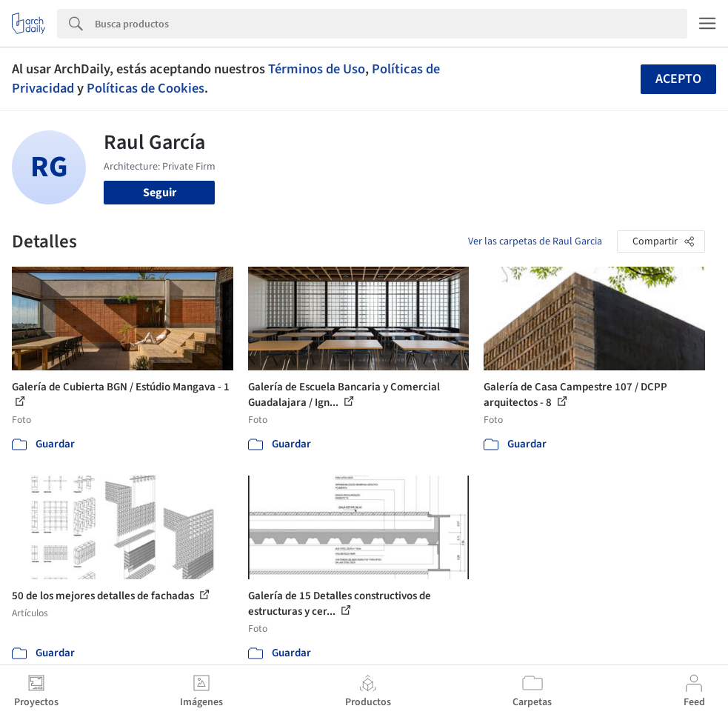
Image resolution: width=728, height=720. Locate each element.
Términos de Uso (317, 69)
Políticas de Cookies (146, 88)
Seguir (160, 193)
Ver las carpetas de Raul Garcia (535, 241)
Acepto (678, 79)
